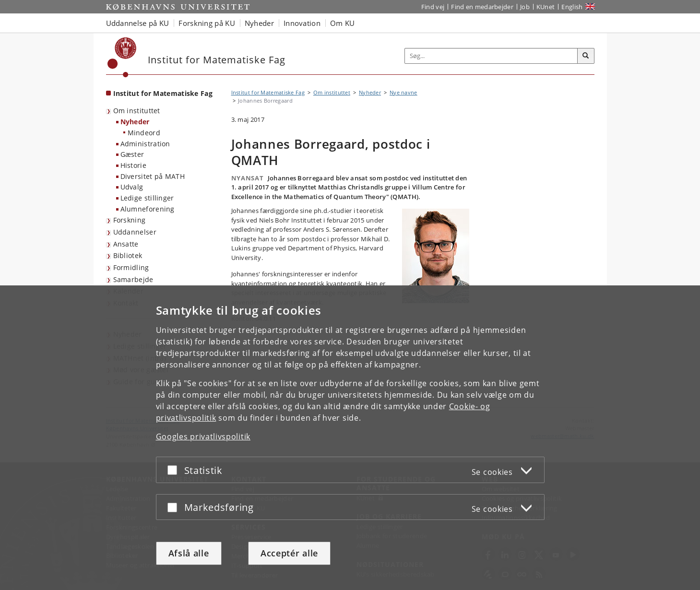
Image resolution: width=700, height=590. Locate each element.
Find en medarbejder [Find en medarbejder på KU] (482, 7)
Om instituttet (137, 111)
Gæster (132, 154)
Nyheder (135, 122)
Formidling (131, 267)
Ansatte (126, 244)
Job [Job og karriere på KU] (525, 7)
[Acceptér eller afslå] (175, 470)
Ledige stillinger (147, 198)
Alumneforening (148, 209)
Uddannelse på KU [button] (138, 23)
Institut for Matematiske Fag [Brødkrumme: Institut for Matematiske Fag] (268, 92)
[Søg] (586, 56)
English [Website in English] (572, 7)
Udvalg (132, 187)
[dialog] (350, 438)
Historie (133, 165)
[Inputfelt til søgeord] (491, 56)
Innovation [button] (302, 23)
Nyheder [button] (259, 23)
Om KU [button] (343, 23)
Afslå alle (189, 553)
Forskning (130, 220)
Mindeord (144, 133)
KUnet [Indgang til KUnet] (546, 7)
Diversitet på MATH (153, 176)
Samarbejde (133, 279)
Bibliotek (128, 255)
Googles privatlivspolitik (203, 437)
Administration (145, 144)
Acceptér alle (289, 553)
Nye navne (403, 92)
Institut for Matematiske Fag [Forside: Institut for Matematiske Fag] (163, 93)
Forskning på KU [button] (207, 23)
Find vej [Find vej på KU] (433, 7)
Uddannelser (135, 232)
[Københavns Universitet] (122, 57)
